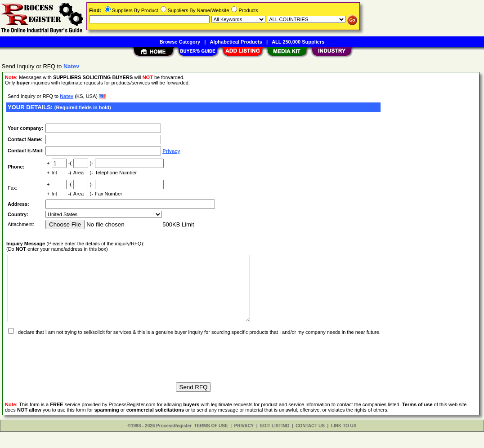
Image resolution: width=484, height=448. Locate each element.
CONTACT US (310, 442)
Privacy (171, 151)
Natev (67, 96)
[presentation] (75, 371)
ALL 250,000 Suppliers (298, 42)
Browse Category (180, 42)
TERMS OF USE (211, 442)
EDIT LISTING (275, 442)
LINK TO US (344, 442)
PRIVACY (244, 442)
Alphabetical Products (236, 42)
